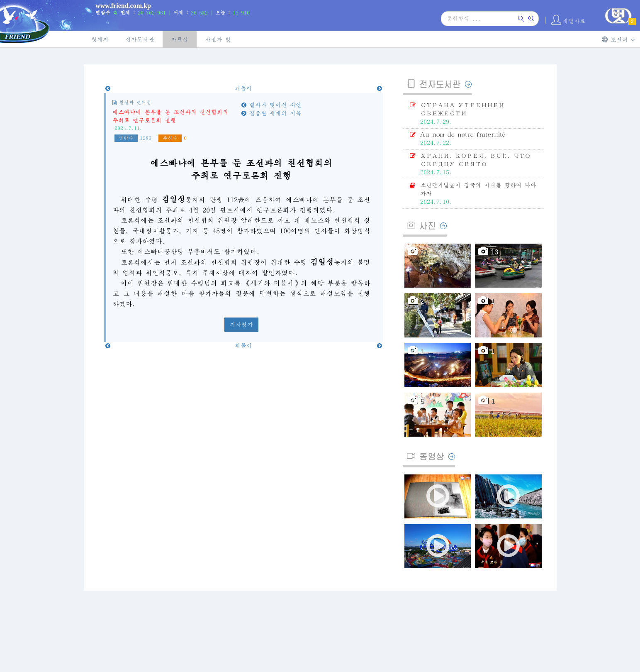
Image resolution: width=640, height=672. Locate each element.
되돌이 (243, 88)
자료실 (180, 39)
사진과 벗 (218, 39)
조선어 (618, 40)
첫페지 (100, 39)
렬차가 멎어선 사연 (271, 105)
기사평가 (241, 325)
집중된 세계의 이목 (271, 113)
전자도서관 (140, 39)
